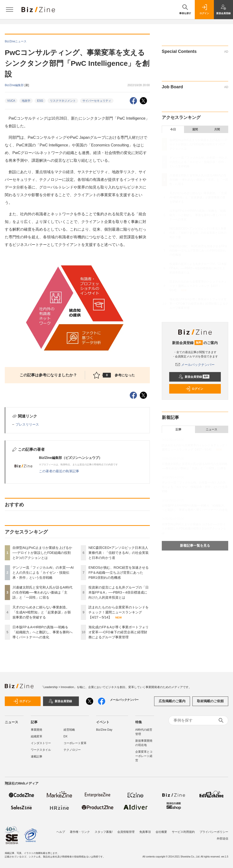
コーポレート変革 (75, 743)
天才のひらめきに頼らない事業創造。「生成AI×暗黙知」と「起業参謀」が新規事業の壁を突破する (42, 612)
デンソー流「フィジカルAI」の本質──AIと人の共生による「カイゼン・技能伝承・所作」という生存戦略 (43, 573)
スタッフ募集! (104, 832)
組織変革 (37, 736)
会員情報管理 (126, 832)
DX (66, 736)
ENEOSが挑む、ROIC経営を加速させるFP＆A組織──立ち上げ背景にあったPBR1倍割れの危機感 (119, 573)
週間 (195, 129)
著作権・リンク (80, 832)
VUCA (11, 101)
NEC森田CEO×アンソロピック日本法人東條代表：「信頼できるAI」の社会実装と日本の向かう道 (118, 553)
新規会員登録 (194, 377)
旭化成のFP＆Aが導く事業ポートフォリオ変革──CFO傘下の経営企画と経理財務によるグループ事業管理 (118, 632)
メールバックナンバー (195, 365)
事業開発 (37, 730)
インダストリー (41, 743)
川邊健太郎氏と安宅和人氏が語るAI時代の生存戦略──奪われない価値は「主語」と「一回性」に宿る (42, 592)
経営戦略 (69, 730)
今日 (173, 129)
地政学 (26, 101)
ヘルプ (61, 832)
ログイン (194, 389)
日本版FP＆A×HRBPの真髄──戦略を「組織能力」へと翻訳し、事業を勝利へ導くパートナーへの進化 (43, 632)
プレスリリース (27, 424)
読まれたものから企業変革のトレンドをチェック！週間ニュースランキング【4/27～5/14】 (119, 612)
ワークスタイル (41, 750)
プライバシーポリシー (214, 832)
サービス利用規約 (183, 832)
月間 (217, 129)
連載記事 (37, 757)
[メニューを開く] (10, 10)
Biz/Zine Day (104, 730)
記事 (179, 429)
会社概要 (161, 832)
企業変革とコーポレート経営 (144, 756)
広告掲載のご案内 (172, 701)
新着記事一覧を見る (195, 545)
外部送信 (222, 839)
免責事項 (145, 832)
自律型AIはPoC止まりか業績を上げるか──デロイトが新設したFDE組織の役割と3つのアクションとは (42, 553)
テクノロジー (72, 750)
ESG (40, 101)
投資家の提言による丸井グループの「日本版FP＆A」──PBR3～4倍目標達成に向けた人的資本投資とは (119, 592)
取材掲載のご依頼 (210, 701)
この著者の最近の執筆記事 (59, 471)
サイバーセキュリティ (97, 101)
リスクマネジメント (63, 101)
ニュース (211, 429)
